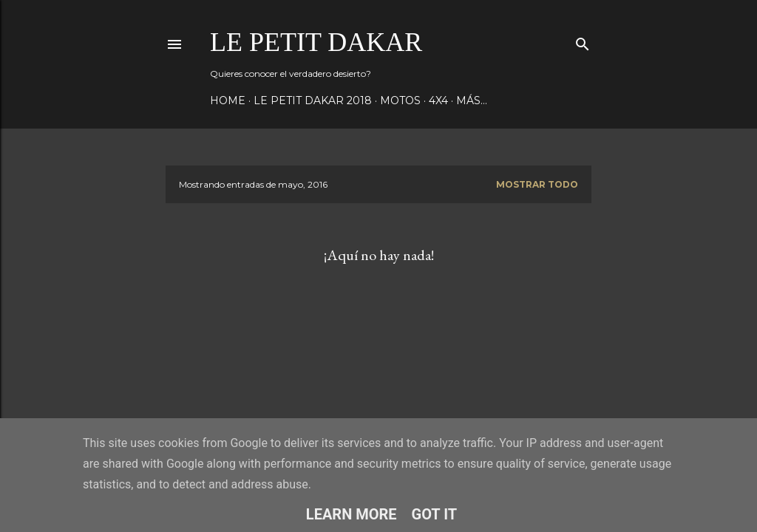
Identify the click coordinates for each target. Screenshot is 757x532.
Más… (472, 100)
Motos (400, 100)
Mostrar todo (537, 184)
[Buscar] (583, 41)
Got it (435, 514)
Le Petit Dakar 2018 (313, 100)
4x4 (438, 100)
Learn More (352, 514)
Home (228, 100)
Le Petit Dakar (316, 42)
